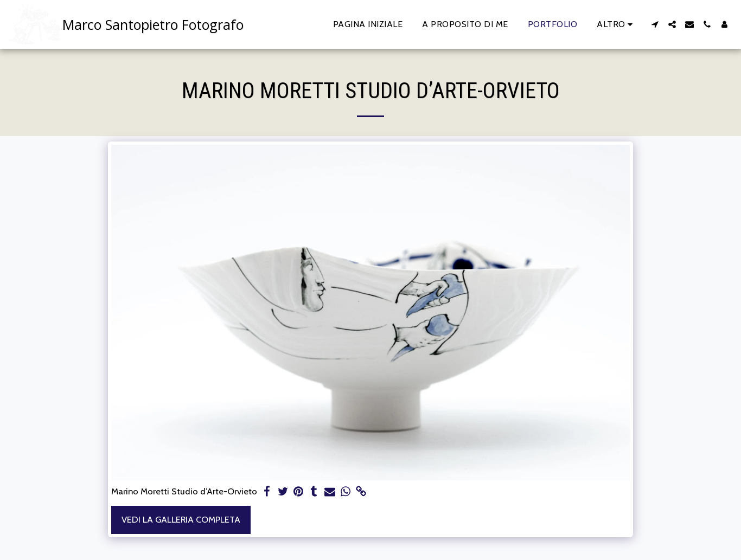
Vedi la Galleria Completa (181, 519)
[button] (655, 24)
